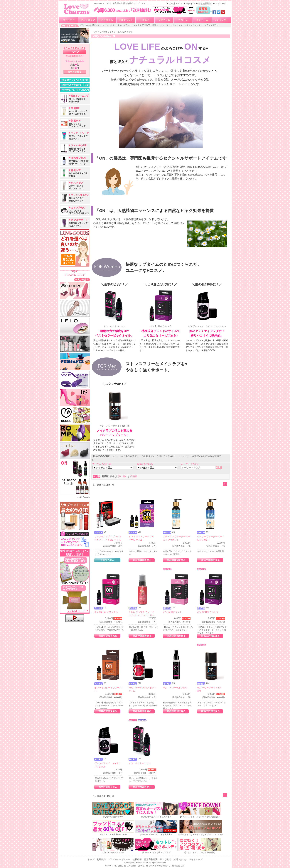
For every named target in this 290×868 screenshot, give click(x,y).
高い (125, 476)
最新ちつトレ (159, 25)
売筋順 (134, 476)
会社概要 (138, 859)
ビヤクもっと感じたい (90, 25)
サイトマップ (196, 859)
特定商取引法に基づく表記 (158, 859)
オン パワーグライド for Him (114, 408)
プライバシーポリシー (120, 859)
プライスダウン (211, 25)
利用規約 (101, 859)
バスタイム (107, 20)
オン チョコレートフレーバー (108, 689)
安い (120, 476)
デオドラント (126, 20)
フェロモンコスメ (175, 25)
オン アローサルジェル (175, 688)
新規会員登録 (205, 4)
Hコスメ (145, 20)
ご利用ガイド (176, 4)
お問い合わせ (180, 859)
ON (105, 532)
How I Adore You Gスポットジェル (142, 689)
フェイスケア (88, 20)
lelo (120, 25)
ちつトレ (183, 20)
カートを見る (75, 72)
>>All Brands (83, 497)
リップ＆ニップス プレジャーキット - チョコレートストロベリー (108, 540)
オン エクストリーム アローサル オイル (141, 538)
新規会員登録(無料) (75, 56)
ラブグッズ (164, 20)
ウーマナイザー (109, 25)
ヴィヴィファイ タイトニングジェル (207, 309)
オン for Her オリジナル (106, 612)
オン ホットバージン (114, 309)
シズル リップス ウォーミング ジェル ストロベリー (141, 614)
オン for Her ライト (172, 612)
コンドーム (202, 20)
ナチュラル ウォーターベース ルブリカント (176, 538)
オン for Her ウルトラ (161, 309)
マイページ (221, 4)
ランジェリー (221, 20)
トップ (91, 859)
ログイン (191, 4)
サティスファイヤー (194, 25)
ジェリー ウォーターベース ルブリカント (211, 538)
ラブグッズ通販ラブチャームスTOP (110, 32)
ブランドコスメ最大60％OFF (137, 25)
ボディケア (69, 20)
